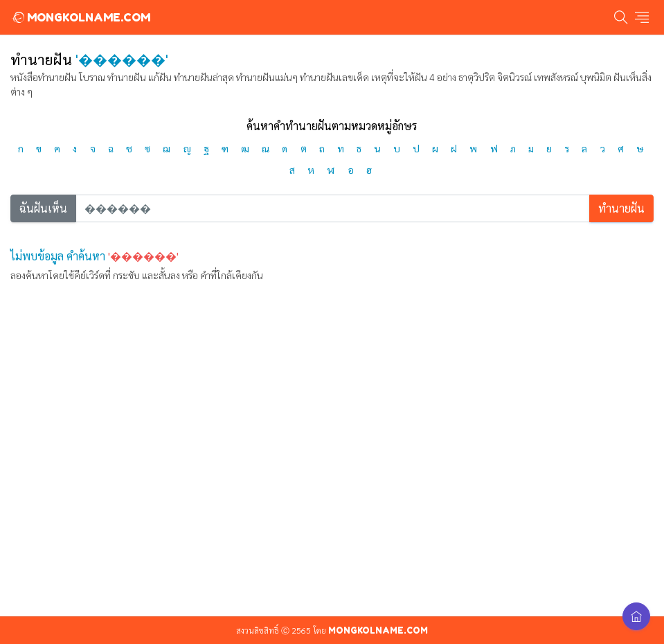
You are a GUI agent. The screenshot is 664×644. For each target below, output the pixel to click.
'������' (143, 256)
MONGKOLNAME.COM (81, 17)
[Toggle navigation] (642, 18)
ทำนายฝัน (621, 208)
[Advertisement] (332, 486)
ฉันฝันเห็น (43, 208)
